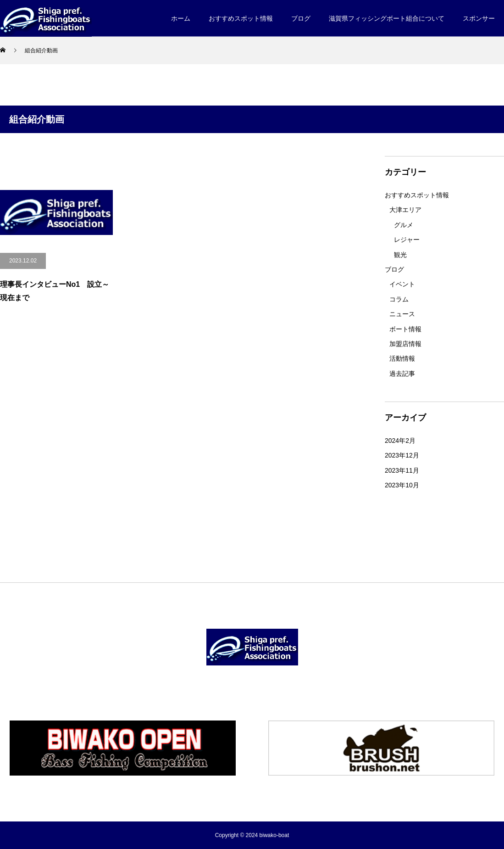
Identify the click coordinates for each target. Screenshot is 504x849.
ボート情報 (405, 329)
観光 (400, 255)
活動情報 (402, 358)
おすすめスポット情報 (417, 195)
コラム (399, 299)
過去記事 (402, 374)
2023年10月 (402, 485)
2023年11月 (402, 470)
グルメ (404, 225)
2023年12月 (402, 455)
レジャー (407, 240)
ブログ (394, 269)
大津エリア (405, 210)
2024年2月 (400, 441)
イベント (402, 284)
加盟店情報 (405, 344)
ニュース (402, 314)
